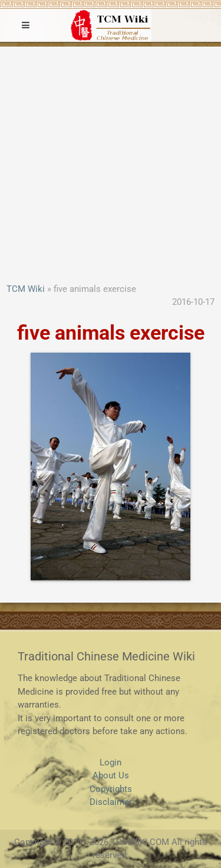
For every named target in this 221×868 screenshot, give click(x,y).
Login (111, 762)
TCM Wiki (26, 289)
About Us (111, 775)
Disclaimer (111, 802)
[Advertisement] (111, 166)
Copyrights (111, 789)
